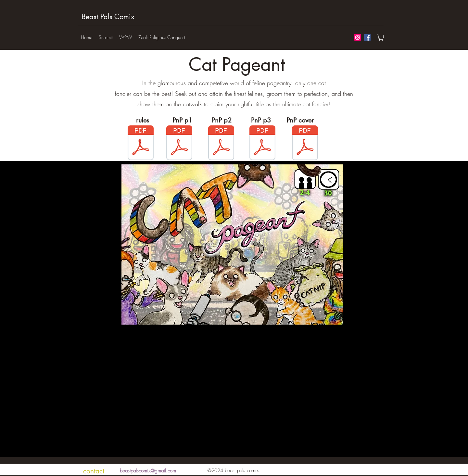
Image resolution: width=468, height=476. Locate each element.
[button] (381, 37)
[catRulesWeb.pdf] (141, 144)
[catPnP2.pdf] (221, 144)
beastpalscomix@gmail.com (148, 471)
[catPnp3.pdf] (262, 144)
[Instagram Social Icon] (358, 37)
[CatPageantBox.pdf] (305, 144)
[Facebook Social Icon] (367, 37)
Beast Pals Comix (108, 17)
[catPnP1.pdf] (179, 144)
